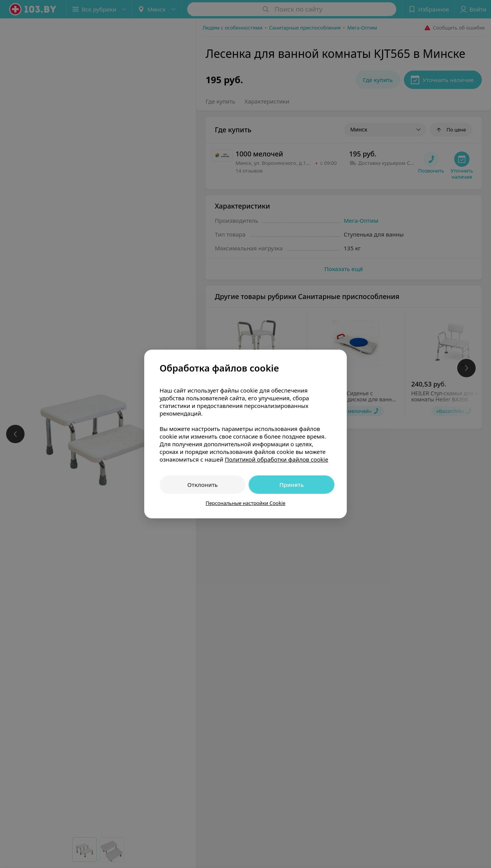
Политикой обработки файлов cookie (277, 459)
